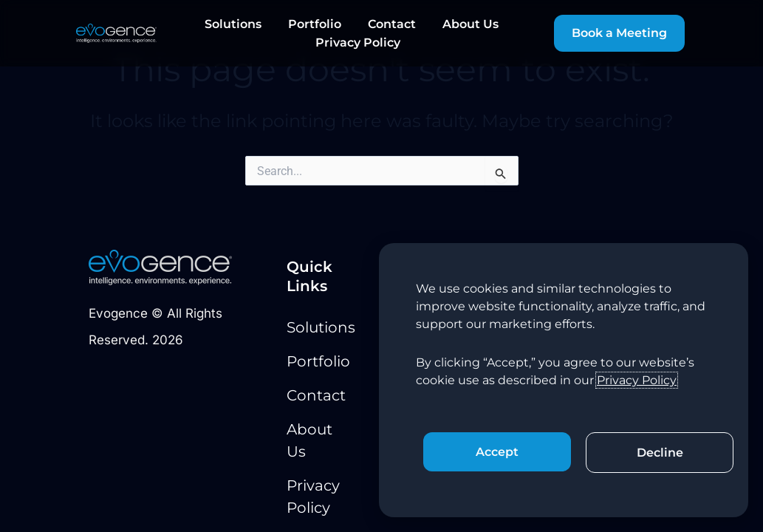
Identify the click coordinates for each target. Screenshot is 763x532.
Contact (392, 24)
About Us (471, 24)
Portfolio (315, 24)
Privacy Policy (358, 42)
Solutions (233, 24)
